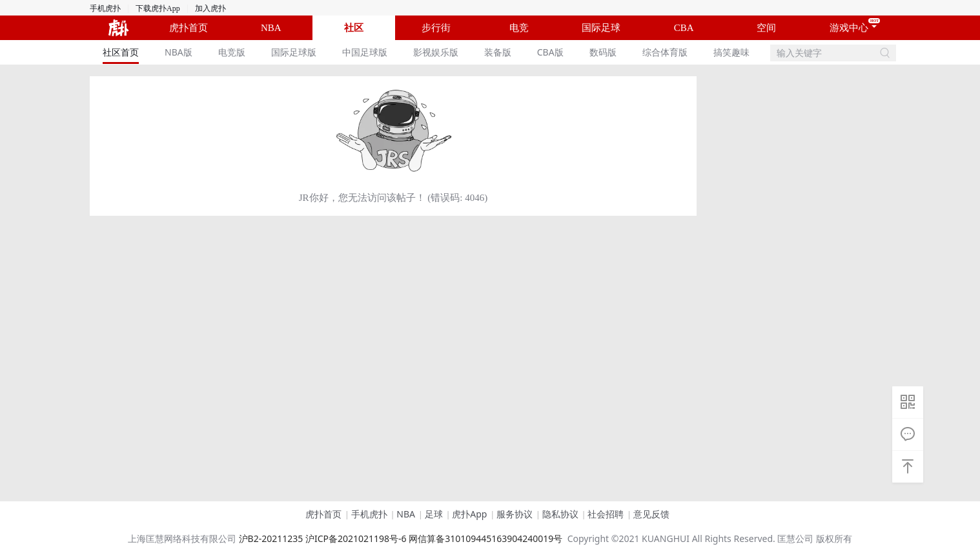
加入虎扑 (210, 8)
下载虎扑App (158, 8)
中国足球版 (365, 52)
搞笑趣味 (731, 52)
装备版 (498, 52)
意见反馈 (651, 514)
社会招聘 (606, 514)
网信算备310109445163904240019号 (485, 538)
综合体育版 (665, 52)
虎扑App (469, 514)
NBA (271, 28)
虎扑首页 (189, 28)
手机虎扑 (105, 8)
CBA (684, 28)
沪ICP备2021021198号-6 (356, 538)
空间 (766, 28)
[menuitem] (121, 52)
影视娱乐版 (436, 52)
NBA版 (179, 52)
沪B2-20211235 (271, 538)
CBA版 (550, 52)
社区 (354, 28)
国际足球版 (294, 52)
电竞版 (232, 52)
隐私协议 (560, 514)
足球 (434, 514)
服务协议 (515, 514)
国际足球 (601, 28)
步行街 (436, 28)
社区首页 (121, 52)
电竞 (519, 28)
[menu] (430, 52)
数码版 (603, 52)
